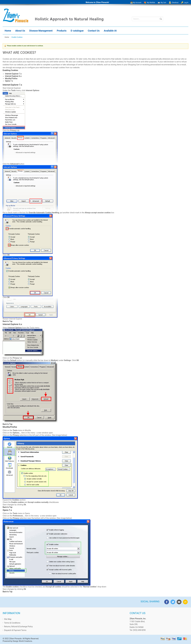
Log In (186, 3)
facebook (166, 602)
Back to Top (7, 321)
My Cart (163, 3)
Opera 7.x (9, 81)
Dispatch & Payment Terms (15, 630)
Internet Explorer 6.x (13, 76)
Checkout (175, 3)
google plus (185, 602)
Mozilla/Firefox (11, 78)
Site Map (8, 619)
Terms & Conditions (12, 623)
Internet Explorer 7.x (13, 74)
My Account (137, 3)
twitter (172, 602)
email (179, 602)
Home (7, 37)
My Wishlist (151, 3)
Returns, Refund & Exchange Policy (18, 627)
